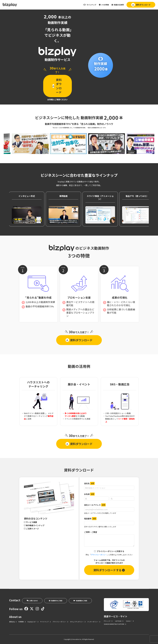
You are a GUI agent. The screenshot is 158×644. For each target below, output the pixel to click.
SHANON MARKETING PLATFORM (115, 624)
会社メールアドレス (95, 505)
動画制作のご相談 (56, 601)
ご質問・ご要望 (91, 532)
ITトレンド (108, 621)
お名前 (89, 494)
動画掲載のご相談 (80, 601)
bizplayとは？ (33, 622)
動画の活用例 (118, 5)
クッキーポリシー (94, 622)
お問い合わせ (32, 601)
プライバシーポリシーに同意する (110, 551)
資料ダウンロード (141, 5)
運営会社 (13, 622)
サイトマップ (45, 622)
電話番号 (90, 519)
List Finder (119, 621)
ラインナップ (90, 5)
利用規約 (22, 622)
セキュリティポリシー (78, 622)
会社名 (89, 483)
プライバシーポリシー (99, 555)
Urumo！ (130, 621)
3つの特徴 (104, 5)
